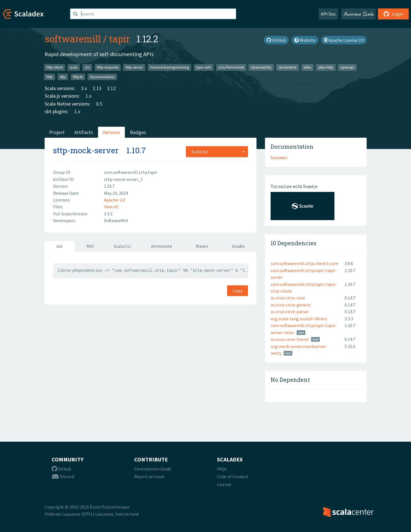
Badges (138, 132)
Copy (238, 291)
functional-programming (170, 67)
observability (261, 67)
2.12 (111, 88)
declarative (288, 67)
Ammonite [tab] (162, 246)
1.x (89, 96)
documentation (102, 77)
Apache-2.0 (115, 200)
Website (305, 40)
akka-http (326, 67)
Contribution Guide (153, 469)
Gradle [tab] (238, 246)
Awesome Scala (358, 14)
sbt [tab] (59, 246)
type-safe (204, 67)
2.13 (97, 88)
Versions (111, 132)
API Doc (328, 14)
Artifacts (84, 132)
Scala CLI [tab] (122, 246)
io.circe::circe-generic (291, 305)
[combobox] (217, 152)
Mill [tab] (90, 246)
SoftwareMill (116, 220)
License (224, 484)
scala (74, 67)
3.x (84, 88)
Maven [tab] (202, 246)
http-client (55, 67)
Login (393, 14)
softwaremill (73, 39)
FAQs (222, 469)
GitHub (276, 40)
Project (57, 132)
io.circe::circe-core (288, 298)
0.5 (99, 104)
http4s (78, 77)
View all (111, 207)
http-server (134, 67)
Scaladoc (279, 157)
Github (61, 469)
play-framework (231, 67)
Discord (63, 476)
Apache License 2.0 (344, 40)
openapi (347, 67)
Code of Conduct (233, 476)
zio (87, 67)
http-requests (108, 67)
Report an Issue (149, 476)
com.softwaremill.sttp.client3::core (305, 263)
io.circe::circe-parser (290, 312)
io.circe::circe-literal (290, 339)
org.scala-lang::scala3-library (299, 319)
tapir (119, 39)
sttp (63, 77)
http (50, 77)
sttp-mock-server (86, 150)
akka (307, 67)
